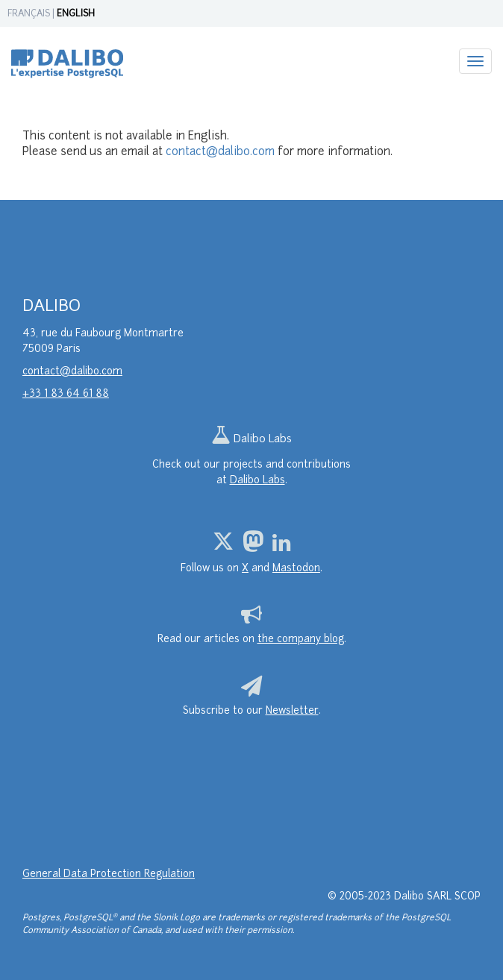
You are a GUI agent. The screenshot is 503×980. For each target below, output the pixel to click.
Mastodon (296, 569)
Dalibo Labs (251, 440)
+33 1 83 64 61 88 (66, 394)
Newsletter (292, 711)
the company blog (301, 640)
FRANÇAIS (29, 14)
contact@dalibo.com (220, 153)
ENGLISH (76, 14)
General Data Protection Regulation (109, 874)
